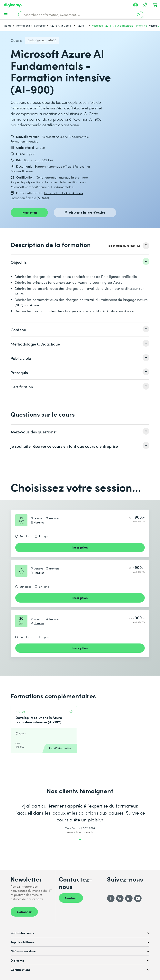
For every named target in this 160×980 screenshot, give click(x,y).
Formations (23, 26)
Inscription (29, 212)
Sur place (26, 536)
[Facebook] (111, 898)
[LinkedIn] (129, 898)
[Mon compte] (135, 5)
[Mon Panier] (155, 5)
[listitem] (80, 262)
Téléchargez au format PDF (124, 246)
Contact (71, 898)
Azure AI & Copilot (61, 26)
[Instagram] (120, 898)
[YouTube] (138, 898)
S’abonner (24, 911)
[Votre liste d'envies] (145, 5)
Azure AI (82, 26)
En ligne (44, 536)
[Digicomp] (13, 5)
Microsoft (40, 26)
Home (8, 26)
